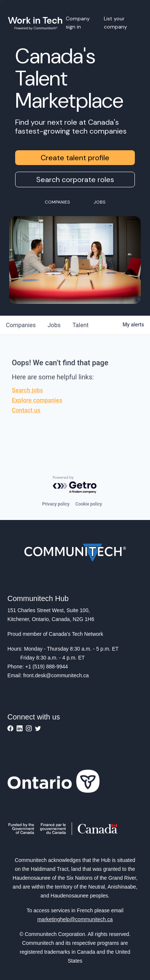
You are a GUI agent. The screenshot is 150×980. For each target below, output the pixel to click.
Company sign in (78, 23)
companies (21, 325)
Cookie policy (89, 504)
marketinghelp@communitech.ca (75, 919)
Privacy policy (56, 504)
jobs (54, 325)
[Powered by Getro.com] (75, 485)
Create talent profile (75, 158)
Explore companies (37, 400)
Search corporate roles (75, 179)
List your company (115, 23)
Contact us (26, 410)
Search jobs (27, 390)
